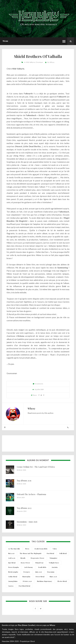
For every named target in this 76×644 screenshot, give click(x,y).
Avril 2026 (12, 558)
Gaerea (11, 586)
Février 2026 (27, 581)
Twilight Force (54, 563)
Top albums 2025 (24, 481)
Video (55, 549)
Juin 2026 (39, 572)
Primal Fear (39, 563)
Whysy (52, 62)
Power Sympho (14, 567)
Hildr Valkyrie (31, 62)
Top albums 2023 (24, 508)
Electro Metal (62, 581)
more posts (37, 413)
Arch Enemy (28, 567)
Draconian (51, 572)
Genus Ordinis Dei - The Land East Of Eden (36, 467)
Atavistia (55, 567)
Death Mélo (42, 567)
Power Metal (40, 577)
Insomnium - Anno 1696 (27, 522)
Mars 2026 (53, 577)
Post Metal (50, 553)
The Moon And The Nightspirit (31, 553)
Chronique (39, 62)
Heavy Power (25, 563)
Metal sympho (13, 572)
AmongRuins (13, 581)
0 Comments (39, 384)
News (27, 549)
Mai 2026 (11, 553)
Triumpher (53, 558)
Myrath (23, 558)
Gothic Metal (13, 577)
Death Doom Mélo (41, 549)
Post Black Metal (24, 586)
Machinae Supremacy (45, 581)
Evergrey (27, 572)
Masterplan (26, 577)
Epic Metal (12, 563)
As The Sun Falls (14, 549)
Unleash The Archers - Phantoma (31, 494)
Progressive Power (37, 558)
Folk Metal (63, 553)
